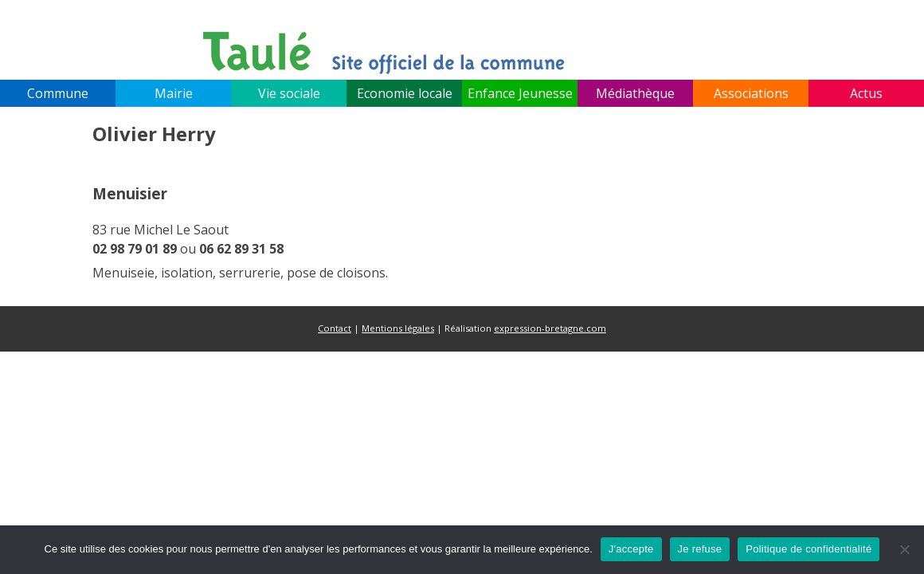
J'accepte (631, 549)
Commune (58, 93)
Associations (751, 93)
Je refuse (700, 549)
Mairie (174, 93)
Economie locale (405, 93)
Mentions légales (398, 328)
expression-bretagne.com (550, 328)
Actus (866, 93)
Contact (335, 328)
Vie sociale (289, 93)
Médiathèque (635, 93)
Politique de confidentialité (808, 549)
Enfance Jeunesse (520, 93)
